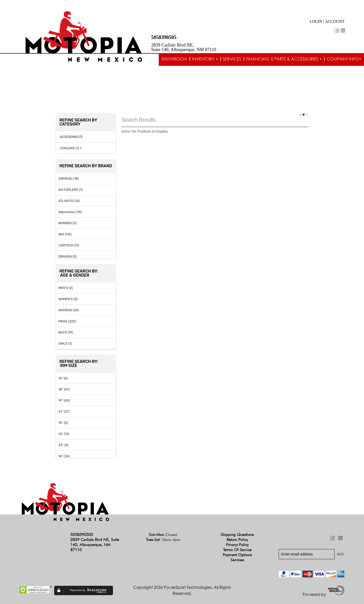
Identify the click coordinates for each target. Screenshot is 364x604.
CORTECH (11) (69, 245)
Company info (344, 59)
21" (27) (64, 412)
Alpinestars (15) (70, 212)
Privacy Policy (237, 545)
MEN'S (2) (66, 288)
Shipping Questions (237, 535)
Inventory (205, 59)
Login (316, 21)
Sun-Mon (163, 535)
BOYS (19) (66, 332)
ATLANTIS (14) (69, 201)
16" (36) (64, 456)
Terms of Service (237, 550)
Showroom (174, 59)
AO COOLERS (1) (71, 190)
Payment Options (237, 555)
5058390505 (164, 37)
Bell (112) (65, 234)
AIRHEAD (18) (69, 179)
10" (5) (63, 423)
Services (232, 59)
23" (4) (63, 445)
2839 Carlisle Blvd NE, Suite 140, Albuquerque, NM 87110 (184, 47)
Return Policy (237, 540)
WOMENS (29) (69, 310)
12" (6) (63, 378)
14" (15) (64, 434)
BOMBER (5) (67, 223)
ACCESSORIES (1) (71, 137)
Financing (258, 59)
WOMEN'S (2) (68, 299)
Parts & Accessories (298, 59)
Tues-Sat (163, 540)
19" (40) (64, 400)
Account (335, 21)
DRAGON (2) (67, 256)
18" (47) (64, 389)
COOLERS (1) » (70, 148)
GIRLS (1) (65, 343)
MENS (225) (67, 321)
